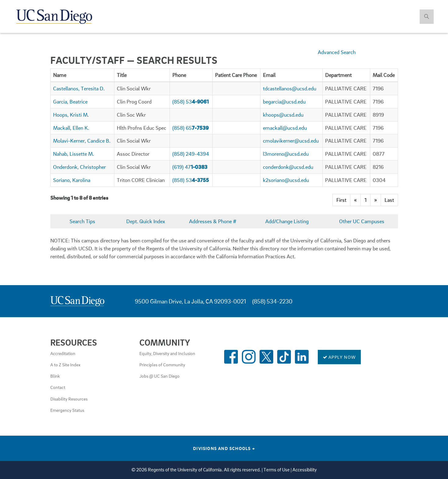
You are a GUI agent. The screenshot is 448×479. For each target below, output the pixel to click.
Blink (55, 376)
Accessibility (305, 470)
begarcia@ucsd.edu (284, 102)
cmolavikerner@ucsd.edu (291, 141)
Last (389, 200)
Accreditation (63, 353)
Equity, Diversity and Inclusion (167, 353)
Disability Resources (69, 399)
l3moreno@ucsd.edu (286, 154)
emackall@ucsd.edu (285, 128)
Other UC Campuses (362, 221)
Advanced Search (337, 52)
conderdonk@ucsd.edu (288, 167)
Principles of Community (162, 365)
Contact (58, 387)
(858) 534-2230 (272, 301)
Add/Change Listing (287, 221)
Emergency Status (67, 410)
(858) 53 (190, 102)
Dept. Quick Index (146, 221)
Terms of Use (277, 470)
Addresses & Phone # (213, 221)
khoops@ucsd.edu (283, 115)
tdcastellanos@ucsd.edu (290, 88)
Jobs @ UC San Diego (159, 376)
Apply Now (339, 357)
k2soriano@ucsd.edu (286, 180)
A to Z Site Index (65, 365)
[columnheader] (82, 75)
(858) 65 (190, 128)
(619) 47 (190, 167)
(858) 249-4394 (191, 154)
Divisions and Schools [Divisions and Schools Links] (224, 448)
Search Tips (82, 221)
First (341, 200)
